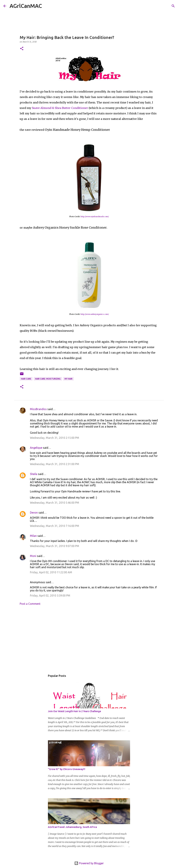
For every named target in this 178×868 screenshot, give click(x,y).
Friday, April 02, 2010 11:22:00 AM (51, 572)
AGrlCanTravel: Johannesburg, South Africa (72, 827)
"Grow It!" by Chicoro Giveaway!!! (67, 769)
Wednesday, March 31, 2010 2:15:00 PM (55, 438)
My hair (68, 379)
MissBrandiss (38, 409)
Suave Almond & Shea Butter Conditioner (60, 108)
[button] (22, 49)
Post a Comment (30, 604)
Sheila (34, 474)
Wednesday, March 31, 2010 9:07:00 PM (55, 546)
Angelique (36, 448)
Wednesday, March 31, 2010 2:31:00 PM (55, 464)
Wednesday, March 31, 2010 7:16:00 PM (55, 526)
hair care (26, 379)
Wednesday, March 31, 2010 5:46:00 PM (55, 503)
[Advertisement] (89, 640)
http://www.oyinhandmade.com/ (95, 217)
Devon (34, 513)
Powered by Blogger (89, 863)
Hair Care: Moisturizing (48, 379)
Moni (33, 556)
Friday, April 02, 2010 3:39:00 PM (50, 596)
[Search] (47, 6)
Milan (33, 536)
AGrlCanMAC (26, 6)
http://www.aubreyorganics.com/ (95, 314)
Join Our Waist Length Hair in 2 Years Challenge (74, 711)
